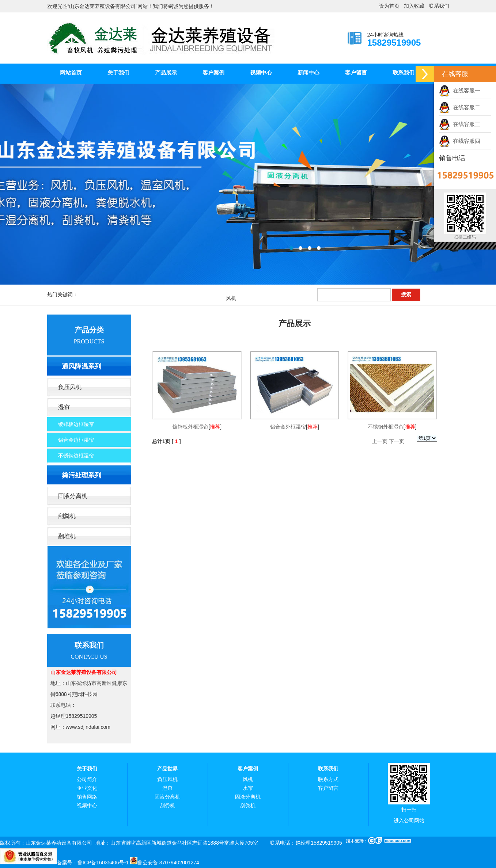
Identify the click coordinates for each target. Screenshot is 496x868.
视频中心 (261, 73)
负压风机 (70, 387)
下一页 (397, 441)
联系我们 (439, 6)
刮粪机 (67, 516)
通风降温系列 (82, 366)
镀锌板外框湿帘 (190, 427)
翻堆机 (67, 536)
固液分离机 (73, 496)
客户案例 (213, 73)
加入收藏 (414, 6)
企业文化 (87, 788)
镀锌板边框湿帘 (76, 424)
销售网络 (87, 797)
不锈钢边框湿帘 (76, 456)
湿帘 (64, 407)
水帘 (248, 788)
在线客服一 (460, 90)
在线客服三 (460, 124)
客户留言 (356, 73)
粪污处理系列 (82, 475)
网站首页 (71, 73)
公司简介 (87, 779)
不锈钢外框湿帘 (386, 427)
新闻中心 (308, 73)
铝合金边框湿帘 (76, 440)
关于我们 (118, 73)
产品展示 (166, 73)
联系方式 (328, 779)
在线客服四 (460, 141)
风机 (248, 779)
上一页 (380, 441)
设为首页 (389, 6)
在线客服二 (460, 107)
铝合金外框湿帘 (288, 427)
